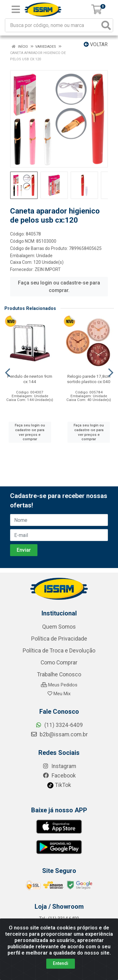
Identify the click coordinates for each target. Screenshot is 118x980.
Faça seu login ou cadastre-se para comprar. (59, 287)
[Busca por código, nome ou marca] (53, 25)
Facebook (59, 776)
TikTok (59, 785)
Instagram (59, 766)
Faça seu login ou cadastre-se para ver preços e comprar (30, 432)
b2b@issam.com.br (59, 734)
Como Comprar (59, 663)
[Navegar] (8, 373)
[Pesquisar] (106, 25)
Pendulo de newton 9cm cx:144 (30, 379)
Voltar (96, 44)
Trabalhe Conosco (59, 674)
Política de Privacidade (59, 639)
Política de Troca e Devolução (59, 651)
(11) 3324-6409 (59, 725)
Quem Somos (59, 627)
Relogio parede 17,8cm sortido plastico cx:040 (89, 379)
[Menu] (16, 9)
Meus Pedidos (59, 685)
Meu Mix (59, 694)
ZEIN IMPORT (48, 269)
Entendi (61, 963)
